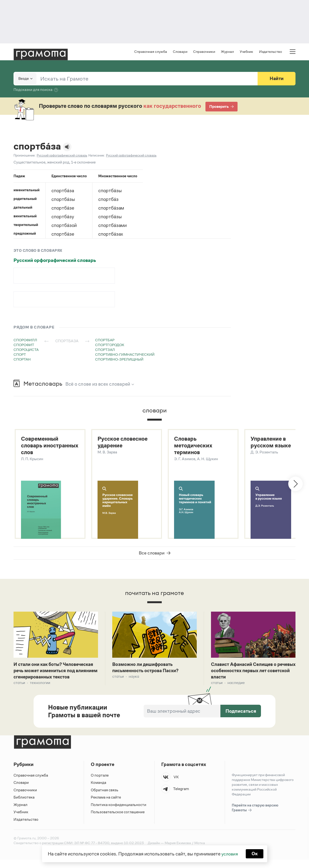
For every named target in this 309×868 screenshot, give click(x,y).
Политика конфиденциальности (119, 813)
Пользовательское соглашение (118, 820)
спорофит (24, 345)
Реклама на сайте (106, 805)
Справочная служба (151, 52)
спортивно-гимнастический (125, 355)
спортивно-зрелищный (119, 360)
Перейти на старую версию (255, 816)
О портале (100, 783)
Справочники (204, 52)
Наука (134, 678)
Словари (180, 52)
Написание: (97, 156)
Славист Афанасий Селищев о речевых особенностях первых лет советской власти (251, 672)
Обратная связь (105, 798)
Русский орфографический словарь (55, 261)
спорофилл (25, 340)
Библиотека (24, 805)
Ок (255, 854)
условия (229, 854)
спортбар (105, 340)
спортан (22, 360)
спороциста (26, 350)
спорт (20, 355)
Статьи (19, 691)
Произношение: (25, 156)
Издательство (270, 52)
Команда (98, 791)
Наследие (236, 684)
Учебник (246, 52)
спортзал (105, 350)
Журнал (227, 52)
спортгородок (110, 345)
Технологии (40, 691)
